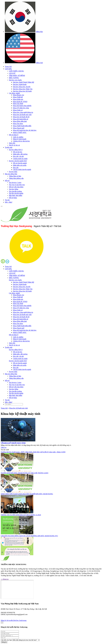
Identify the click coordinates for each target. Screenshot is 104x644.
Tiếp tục (4, 447)
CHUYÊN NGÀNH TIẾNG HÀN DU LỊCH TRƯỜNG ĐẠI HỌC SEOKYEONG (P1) (29, 536)
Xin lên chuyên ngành (16, 193)
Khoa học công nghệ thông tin (23, 112)
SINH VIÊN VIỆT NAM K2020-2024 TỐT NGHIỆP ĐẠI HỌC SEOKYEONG (27, 494)
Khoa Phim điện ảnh (20, 121)
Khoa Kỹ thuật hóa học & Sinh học (25, 130)
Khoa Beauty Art (18, 95)
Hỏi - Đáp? (9, 202)
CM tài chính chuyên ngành (22, 169)
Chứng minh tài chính (20, 159)
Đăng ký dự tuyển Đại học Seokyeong (14, 620)
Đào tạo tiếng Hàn (11, 174)
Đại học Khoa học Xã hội (22, 87)
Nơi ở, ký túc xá (14, 145)
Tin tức (7, 200)
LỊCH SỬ (12, 73)
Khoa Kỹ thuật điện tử (21, 119)
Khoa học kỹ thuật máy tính (22, 115)
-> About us (5, 579)
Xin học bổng (14, 189)
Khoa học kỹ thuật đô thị (21, 117)
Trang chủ (8, 67)
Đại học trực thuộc (15, 80)
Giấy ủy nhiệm (18, 137)
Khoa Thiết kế (18, 97)
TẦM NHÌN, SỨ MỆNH (17, 75)
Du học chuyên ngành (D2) (18, 161)
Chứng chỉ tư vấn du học (21, 141)
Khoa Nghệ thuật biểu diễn (22, 126)
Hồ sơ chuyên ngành (20, 163)
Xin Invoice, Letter (15, 183)
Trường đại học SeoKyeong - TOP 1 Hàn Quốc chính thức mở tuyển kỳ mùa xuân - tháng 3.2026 (33, 452)
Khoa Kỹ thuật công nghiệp (22, 106)
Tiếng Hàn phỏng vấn (16, 178)
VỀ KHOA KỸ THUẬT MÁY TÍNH (13, 443)
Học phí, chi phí (18, 156)
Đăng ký (4, 642)
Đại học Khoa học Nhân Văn (23, 89)
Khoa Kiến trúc (18, 99)
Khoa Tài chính (18, 103)
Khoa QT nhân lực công (21, 108)
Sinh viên (12, 143)
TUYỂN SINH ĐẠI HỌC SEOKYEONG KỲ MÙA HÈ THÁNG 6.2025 (25, 473)
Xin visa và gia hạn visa (17, 185)
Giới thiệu (8, 69)
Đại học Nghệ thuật (20, 84)
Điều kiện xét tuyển (20, 165)
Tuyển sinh (9, 147)
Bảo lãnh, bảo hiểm (16, 195)
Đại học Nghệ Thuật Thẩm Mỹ (24, 82)
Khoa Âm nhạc (18, 124)
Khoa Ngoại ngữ (19, 128)
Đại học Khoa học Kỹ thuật (22, 91)
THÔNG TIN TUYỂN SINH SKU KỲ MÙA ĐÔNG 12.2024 (21, 515)
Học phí (16, 168)
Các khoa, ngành (14, 93)
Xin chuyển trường (15, 191)
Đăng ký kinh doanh (20, 139)
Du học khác (13, 172)
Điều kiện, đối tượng (20, 154)
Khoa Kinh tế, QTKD (20, 102)
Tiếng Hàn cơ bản (15, 176)
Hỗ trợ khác (13, 198)
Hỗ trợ (7, 181)
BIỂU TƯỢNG (14, 78)
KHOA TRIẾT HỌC (20, 133)
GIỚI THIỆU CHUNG (16, 71)
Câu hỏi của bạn (6, 640)
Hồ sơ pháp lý (14, 135)
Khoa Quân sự (18, 110)
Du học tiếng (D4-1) (16, 150)
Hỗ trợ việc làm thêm (16, 187)
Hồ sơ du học (18, 152)
